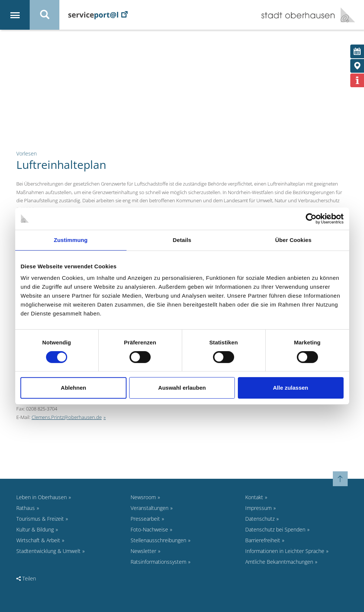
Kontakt (254, 497)
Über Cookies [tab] (294, 240)
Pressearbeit (145, 519)
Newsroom (143, 497)
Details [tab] (182, 240)
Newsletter (143, 551)
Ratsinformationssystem (158, 562)
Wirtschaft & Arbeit (38, 540)
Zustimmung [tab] (71, 240)
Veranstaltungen (150, 508)
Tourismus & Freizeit (40, 519)
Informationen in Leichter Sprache (285, 551)
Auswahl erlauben (182, 388)
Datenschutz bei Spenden (275, 529)
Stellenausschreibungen (158, 540)
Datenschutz (260, 519)
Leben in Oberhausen (42, 497)
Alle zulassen (290, 388)
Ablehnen (73, 388)
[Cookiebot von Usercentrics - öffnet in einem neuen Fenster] (311, 219)
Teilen (26, 578)
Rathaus (26, 508)
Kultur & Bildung (35, 529)
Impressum (258, 508)
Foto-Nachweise (149, 529)
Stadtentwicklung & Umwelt (48, 551)
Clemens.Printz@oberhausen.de (67, 417)
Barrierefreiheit (263, 540)
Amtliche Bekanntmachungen (279, 562)
